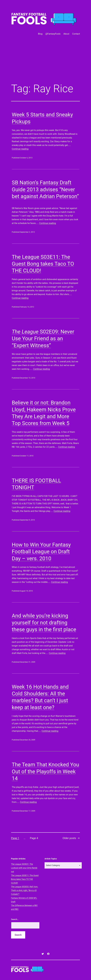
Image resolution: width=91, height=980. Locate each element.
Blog (40, 34)
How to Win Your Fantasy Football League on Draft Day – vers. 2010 (41, 552)
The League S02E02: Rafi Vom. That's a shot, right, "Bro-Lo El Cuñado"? (25, 890)
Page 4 (34, 838)
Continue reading (20, 149)
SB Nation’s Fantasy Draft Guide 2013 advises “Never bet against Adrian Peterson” (45, 189)
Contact (76, 34)
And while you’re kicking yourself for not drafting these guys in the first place (44, 623)
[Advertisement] (45, 63)
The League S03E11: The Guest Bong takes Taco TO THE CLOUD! (43, 264)
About (66, 34)
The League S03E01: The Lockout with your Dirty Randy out (24, 868)
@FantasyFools (53, 34)
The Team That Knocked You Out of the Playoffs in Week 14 (45, 771)
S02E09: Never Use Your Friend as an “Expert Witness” (43, 339)
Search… (15, 919)
